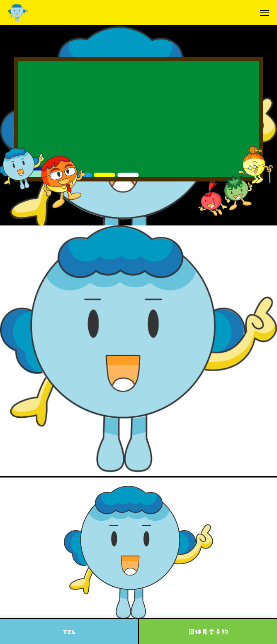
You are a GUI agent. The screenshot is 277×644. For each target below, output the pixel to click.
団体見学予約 (208, 632)
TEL (69, 632)
